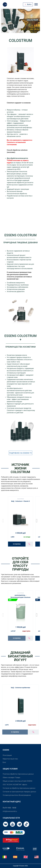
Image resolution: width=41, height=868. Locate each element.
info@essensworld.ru (10, 811)
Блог (4, 762)
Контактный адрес (12, 802)
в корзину (17, 544)
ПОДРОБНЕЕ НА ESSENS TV (20, 453)
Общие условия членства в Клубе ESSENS (17, 781)
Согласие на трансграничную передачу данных (19, 792)
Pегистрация (7, 755)
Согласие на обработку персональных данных (19, 788)
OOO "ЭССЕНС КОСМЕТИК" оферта (15, 785)
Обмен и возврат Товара (11, 777)
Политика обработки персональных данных (18, 774)
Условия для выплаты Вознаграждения (17, 795)
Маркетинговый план (10, 759)
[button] (37, 521)
